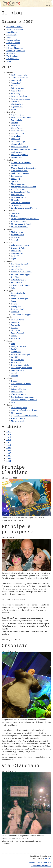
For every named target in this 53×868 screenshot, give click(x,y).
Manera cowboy (18, 184)
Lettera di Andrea (19, 389)
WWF (9, 61)
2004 (9, 461)
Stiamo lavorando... (20, 226)
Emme (14, 301)
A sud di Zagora (18, 418)
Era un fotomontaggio (20, 274)
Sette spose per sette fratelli (23, 186)
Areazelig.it (11, 35)
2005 (9, 458)
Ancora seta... (17, 338)
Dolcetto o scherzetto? (21, 163)
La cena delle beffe (19, 407)
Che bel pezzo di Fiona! (21, 224)
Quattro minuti (18, 309)
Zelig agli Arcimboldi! (20, 245)
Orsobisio (10, 53)
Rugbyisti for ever (19, 346)
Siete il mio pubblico (20, 155)
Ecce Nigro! (16, 250)
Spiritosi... (16, 181)
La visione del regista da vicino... (25, 218)
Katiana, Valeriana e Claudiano (25, 149)
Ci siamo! (15, 216)
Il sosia (14, 381)
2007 (9, 453)
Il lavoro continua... (20, 221)
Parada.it (15, 312)
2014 (9, 434)
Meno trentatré (18, 370)
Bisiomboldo (16, 157)
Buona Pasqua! (18, 333)
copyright (47, 862)
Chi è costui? (17, 413)
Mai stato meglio (18, 421)
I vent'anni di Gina (19, 189)
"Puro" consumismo (15, 29)
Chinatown (16, 330)
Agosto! (15, 240)
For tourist (16, 325)
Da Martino (16, 237)
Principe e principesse (16, 51)
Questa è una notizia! (20, 365)
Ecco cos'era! (17, 391)
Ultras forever (17, 128)
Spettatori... (16, 213)
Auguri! (14, 373)
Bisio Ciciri (16, 139)
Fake (13, 288)
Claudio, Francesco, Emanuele (24, 399)
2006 (9, 456)
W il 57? (15, 357)
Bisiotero (15, 165)
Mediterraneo (17, 232)
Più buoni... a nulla (14, 27)
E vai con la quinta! (19, 170)
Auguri (9, 37)
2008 (9, 450)
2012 (9, 440)
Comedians (16, 352)
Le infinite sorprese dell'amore (24, 208)
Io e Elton (15, 277)
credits (39, 862)
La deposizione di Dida (21, 192)
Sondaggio (16, 179)
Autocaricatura (18, 234)
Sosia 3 (14, 336)
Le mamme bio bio (19, 197)
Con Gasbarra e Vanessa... (23, 397)
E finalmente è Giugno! (21, 285)
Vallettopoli (16, 362)
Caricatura (16, 125)
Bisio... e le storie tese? (21, 117)
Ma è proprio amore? (20, 173)
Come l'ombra (17, 269)
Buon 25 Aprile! (18, 320)
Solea (48, 858)
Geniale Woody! (18, 141)
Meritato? (15, 322)
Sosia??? (15, 349)
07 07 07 (15, 256)
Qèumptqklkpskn (18, 293)
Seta (13, 344)
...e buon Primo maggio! (21, 314)
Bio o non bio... (18, 194)
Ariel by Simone (13, 43)
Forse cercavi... (18, 253)
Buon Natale (12, 32)
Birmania (15, 200)
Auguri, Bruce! (17, 359)
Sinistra (14, 123)
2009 (9, 448)
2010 (9, 445)
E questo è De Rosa (19, 248)
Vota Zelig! (11, 45)
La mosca (15, 386)
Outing (14, 304)
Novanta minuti (18, 133)
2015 (9, 432)
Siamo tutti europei (19, 298)
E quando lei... (13, 58)
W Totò (14, 328)
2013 (9, 437)
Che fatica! (16, 266)
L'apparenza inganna (20, 394)
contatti (32, 862)
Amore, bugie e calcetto (21, 272)
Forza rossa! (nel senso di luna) (25, 410)
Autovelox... (16, 136)
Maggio (14, 296)
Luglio (14, 258)
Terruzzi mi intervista (20, 203)
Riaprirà (15, 375)
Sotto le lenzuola (18, 280)
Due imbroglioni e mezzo (22, 368)
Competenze (16, 176)
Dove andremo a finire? (21, 383)
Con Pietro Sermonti (20, 264)
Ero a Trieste (17, 282)
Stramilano (16, 205)
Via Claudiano (12, 56)
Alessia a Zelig (17, 144)
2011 (9, 442)
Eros (13, 402)
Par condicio (16, 120)
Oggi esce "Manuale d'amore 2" (25, 415)
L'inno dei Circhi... (19, 131)
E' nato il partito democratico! (24, 168)
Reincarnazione (13, 40)
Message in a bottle (19, 147)
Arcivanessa (16, 152)
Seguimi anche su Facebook (41, 866)
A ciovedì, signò (18, 115)
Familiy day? (16, 306)
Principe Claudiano (15, 48)
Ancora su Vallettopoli (21, 354)
